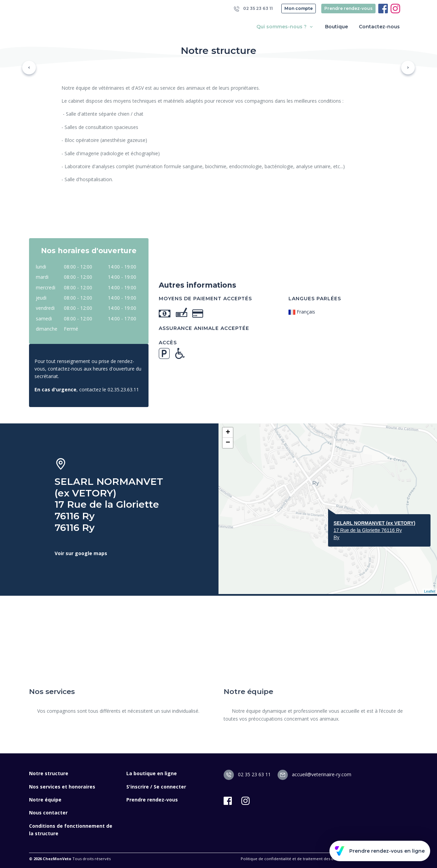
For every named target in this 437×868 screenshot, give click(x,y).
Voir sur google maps (81, 553)
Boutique (336, 27)
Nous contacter (48, 813)
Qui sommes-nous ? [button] (285, 27)
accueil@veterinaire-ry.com (314, 774)
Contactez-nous (379, 27)
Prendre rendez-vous (348, 8)
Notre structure (49, 773)
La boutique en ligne (152, 773)
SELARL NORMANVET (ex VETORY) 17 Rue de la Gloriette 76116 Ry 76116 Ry (109, 504)
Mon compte (299, 8)
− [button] (228, 443)
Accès (168, 343)
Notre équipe (45, 800)
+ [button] (228, 433)
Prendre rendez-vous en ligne (380, 851)
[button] (29, 68)
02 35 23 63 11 (253, 9)
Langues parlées (315, 299)
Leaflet (430, 591)
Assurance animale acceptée (204, 328)
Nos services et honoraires (62, 787)
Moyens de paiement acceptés (205, 299)
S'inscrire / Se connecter (156, 787)
